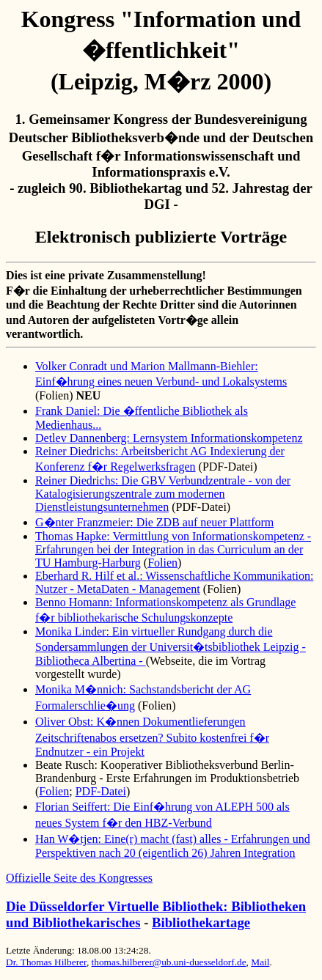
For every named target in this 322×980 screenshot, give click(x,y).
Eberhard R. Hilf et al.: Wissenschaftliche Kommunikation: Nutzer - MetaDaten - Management (174, 582)
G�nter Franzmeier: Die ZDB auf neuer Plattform (154, 522)
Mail (260, 962)
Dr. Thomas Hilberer (46, 962)
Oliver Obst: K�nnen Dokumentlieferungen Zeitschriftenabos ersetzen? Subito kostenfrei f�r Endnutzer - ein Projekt (152, 737)
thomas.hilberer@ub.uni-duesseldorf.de (169, 962)
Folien (162, 563)
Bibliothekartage (201, 922)
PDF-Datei (101, 791)
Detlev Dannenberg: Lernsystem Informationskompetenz (169, 438)
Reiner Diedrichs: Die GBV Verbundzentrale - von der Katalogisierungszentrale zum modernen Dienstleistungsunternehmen (163, 494)
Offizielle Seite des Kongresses (79, 878)
